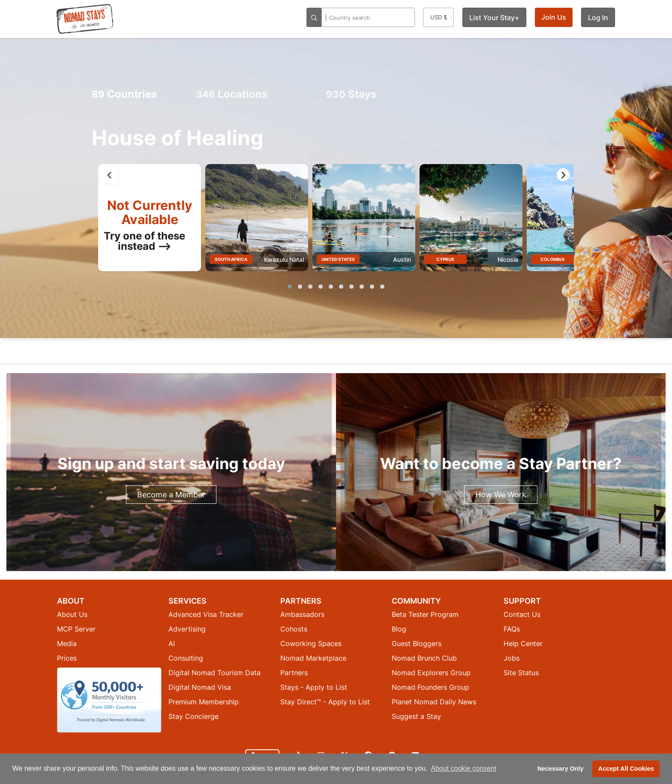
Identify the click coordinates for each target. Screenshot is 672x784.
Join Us (554, 17)
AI (172, 643)
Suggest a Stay (416, 716)
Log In (598, 18)
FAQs (512, 629)
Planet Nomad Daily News (434, 702)
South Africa (231, 259)
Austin (402, 259)
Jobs (511, 658)
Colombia (552, 259)
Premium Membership (204, 702)
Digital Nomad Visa (200, 687)
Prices (67, 658)
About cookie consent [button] (463, 768)
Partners (294, 673)
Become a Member (171, 495)
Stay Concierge (193, 716)
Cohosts (294, 629)
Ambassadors (302, 614)
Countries (124, 94)
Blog (399, 629)
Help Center (523, 643)
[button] (290, 287)
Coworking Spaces (311, 643)
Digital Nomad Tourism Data (214, 673)
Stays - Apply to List (314, 687)
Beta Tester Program (425, 614)
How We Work (501, 495)
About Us (72, 614)
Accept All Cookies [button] (626, 769)
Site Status (521, 673)
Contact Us (522, 614)
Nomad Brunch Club (424, 658)
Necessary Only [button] (561, 769)
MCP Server (76, 629)
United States (338, 259)
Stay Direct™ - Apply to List (325, 702)
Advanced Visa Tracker (206, 614)
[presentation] (109, 175)
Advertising (187, 629)
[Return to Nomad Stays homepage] (85, 19)
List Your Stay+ (494, 18)
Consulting (186, 658)
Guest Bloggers (417, 643)
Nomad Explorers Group (431, 673)
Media (67, 643)
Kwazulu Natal (284, 259)
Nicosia (508, 259)
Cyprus (445, 259)
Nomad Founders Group (430, 687)
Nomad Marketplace (313, 658)
